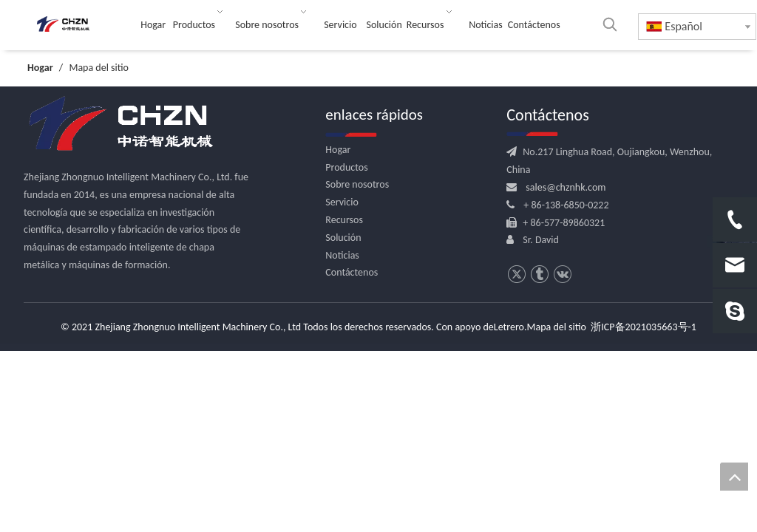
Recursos (344, 220)
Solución (343, 238)
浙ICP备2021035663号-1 (644, 327)
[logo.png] (120, 124)
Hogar (338, 150)
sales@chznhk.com (566, 187)
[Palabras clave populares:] (610, 24)
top (734, 477)
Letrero (509, 327)
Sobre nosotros (357, 184)
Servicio (342, 202)
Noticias (342, 255)
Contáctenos (352, 272)
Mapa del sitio (557, 327)
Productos (346, 167)
